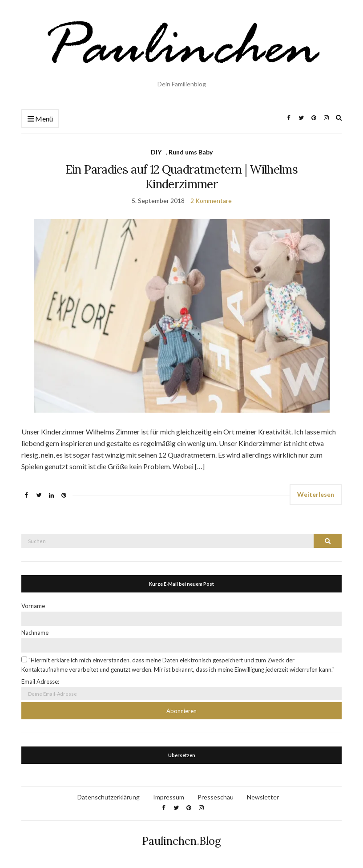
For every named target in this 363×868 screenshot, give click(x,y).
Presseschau (216, 797)
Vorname (33, 606)
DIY (156, 152)
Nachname (35, 633)
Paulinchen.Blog (181, 841)
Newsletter (263, 797)
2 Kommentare (211, 201)
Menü (40, 119)
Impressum (169, 797)
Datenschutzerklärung (109, 797)
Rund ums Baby (191, 152)
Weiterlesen (316, 494)
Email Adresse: (40, 681)
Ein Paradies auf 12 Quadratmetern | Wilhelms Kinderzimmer (181, 177)
